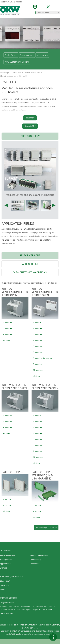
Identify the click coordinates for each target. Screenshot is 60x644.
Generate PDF (30, 126)
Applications (5, 564)
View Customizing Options (17, 62)
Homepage (5, 73)
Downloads (35, 564)
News (2, 590)
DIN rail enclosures (8, 76)
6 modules (7, 328)
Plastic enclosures (32, 73)
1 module (37, 322)
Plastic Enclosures (8, 556)
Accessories (42, 55)
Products (17, 73)
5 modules (7, 322)
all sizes (6, 340)
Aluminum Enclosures (39, 556)
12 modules (38, 370)
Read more (30, 118)
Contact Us (5, 585)
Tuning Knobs (6, 560)
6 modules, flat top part (43, 358)
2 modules (37, 328)
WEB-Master (16, 634)
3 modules (37, 334)
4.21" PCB (7, 505)
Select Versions (27, 55)
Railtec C (23, 76)
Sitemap (3, 568)
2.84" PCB (7, 499)
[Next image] (54, 205)
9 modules (7, 334)
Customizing (35, 560)
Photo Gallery (11, 55)
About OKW (5, 581)
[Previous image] (6, 205)
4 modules (37, 340)
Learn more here (7, 613)
